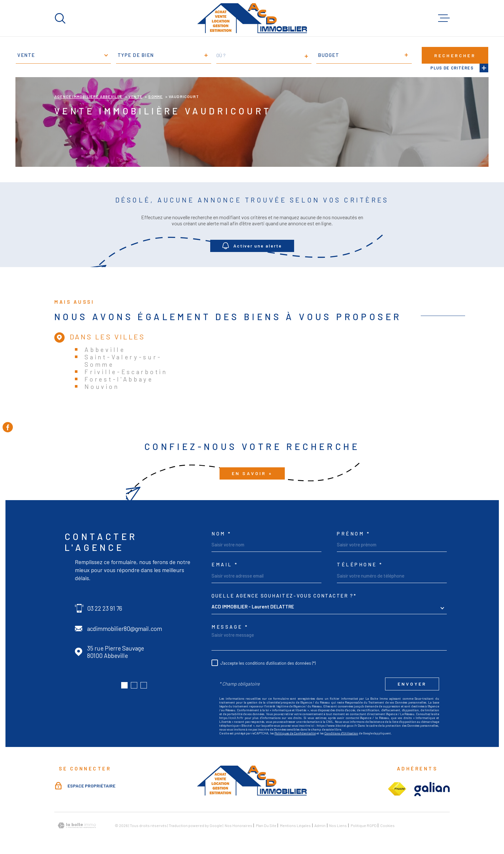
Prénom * (354, 534)
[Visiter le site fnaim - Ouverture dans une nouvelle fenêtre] (397, 789)
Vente (135, 96)
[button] (124, 685)
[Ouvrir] (60, 18)
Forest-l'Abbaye (119, 379)
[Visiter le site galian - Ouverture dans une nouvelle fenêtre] (432, 789)
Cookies (387, 825)
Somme (155, 96)
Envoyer (412, 684)
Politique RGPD (364, 825)
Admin (320, 825)
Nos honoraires (239, 825)
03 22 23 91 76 (105, 608)
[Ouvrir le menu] (444, 18)
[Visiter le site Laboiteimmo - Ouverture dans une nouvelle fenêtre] (77, 826)
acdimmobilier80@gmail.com (125, 629)
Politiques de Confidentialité (295, 733)
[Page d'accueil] (252, 18)
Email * (225, 565)
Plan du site (266, 825)
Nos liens (338, 825)
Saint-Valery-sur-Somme (123, 361)
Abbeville (105, 350)
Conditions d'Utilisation (341, 733)
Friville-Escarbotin (126, 372)
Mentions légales (295, 825)
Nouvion (102, 387)
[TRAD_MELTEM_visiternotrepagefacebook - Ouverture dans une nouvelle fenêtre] (8, 427)
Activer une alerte (252, 246)
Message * (230, 627)
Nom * (222, 534)
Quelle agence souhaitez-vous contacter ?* (284, 596)
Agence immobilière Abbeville (89, 96)
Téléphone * (360, 565)
